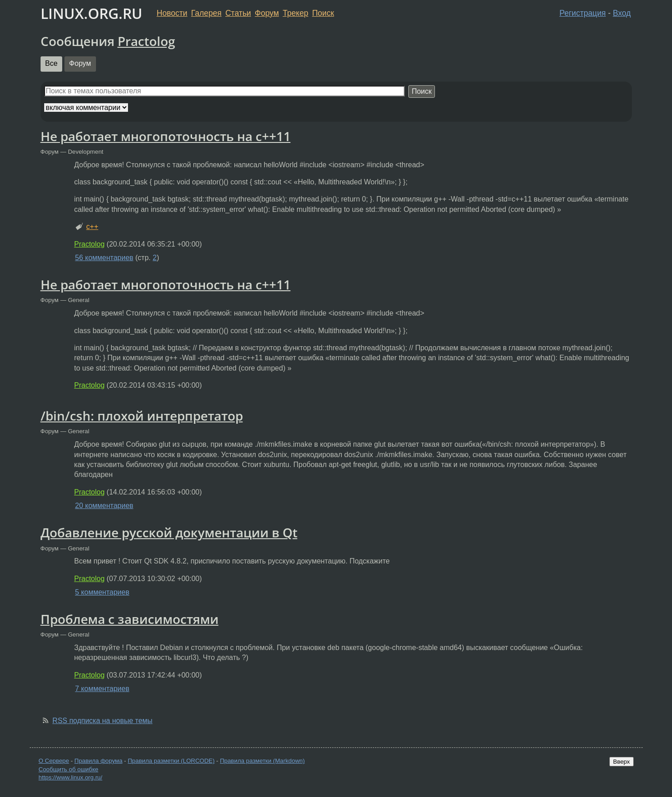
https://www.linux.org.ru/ (71, 777)
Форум (267, 13)
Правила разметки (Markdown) (262, 761)
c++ (92, 227)
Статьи (238, 13)
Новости (172, 13)
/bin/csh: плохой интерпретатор (142, 416)
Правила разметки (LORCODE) (171, 761)
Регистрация (583, 13)
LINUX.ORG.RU (91, 13)
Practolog (146, 41)
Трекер (295, 13)
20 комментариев (104, 506)
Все (51, 63)
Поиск (323, 13)
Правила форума (98, 761)
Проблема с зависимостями (130, 619)
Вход (622, 13)
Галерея (206, 13)
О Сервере (54, 761)
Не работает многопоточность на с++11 (166, 136)
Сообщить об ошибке (69, 769)
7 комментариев (102, 689)
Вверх (621, 762)
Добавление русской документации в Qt (169, 532)
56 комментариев (104, 258)
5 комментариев (102, 592)
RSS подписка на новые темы (102, 721)
